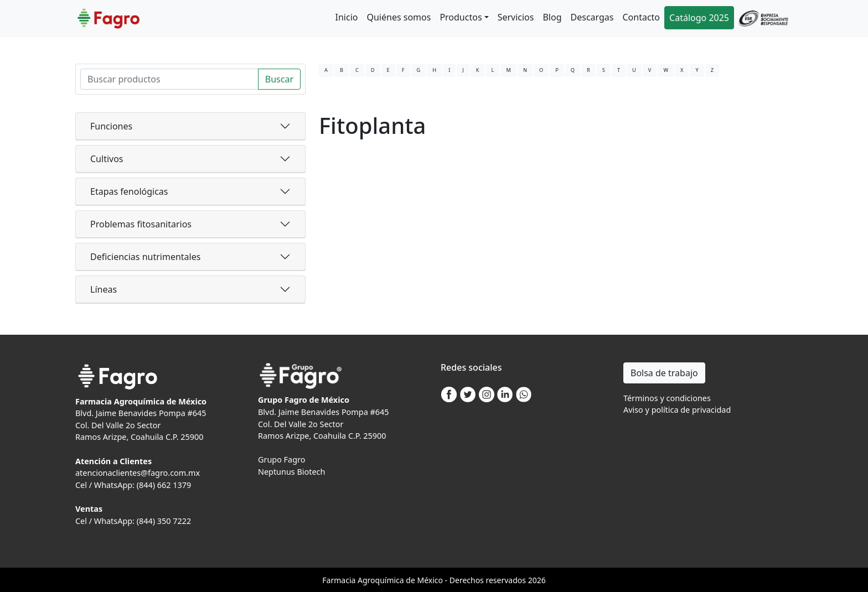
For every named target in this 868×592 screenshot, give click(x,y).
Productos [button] (461, 17)
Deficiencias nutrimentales (145, 257)
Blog (552, 17)
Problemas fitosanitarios (141, 224)
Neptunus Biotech (291, 472)
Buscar (279, 79)
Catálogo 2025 (699, 18)
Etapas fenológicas (129, 191)
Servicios (516, 17)
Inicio (347, 17)
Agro (366, 580)
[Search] (169, 79)
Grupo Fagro (281, 459)
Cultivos (107, 159)
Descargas (592, 17)
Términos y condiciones (667, 398)
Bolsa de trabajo (664, 373)
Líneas (104, 289)
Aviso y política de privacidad (677, 410)
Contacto (641, 17)
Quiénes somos (399, 17)
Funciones (111, 126)
